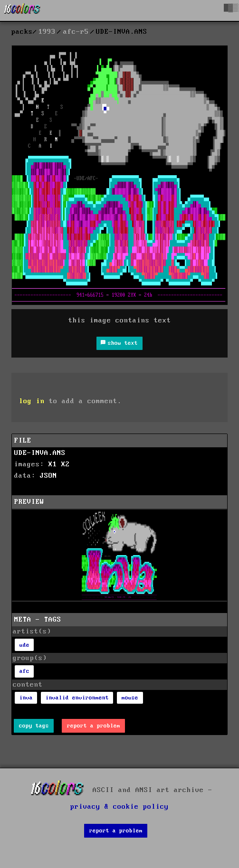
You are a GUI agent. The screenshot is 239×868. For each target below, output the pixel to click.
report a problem (94, 726)
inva (26, 698)
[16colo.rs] (22, 10)
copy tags (34, 726)
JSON (48, 476)
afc (24, 671)
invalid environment (77, 698)
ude (24, 645)
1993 (47, 32)
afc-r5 (76, 32)
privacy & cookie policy (119, 807)
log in (32, 401)
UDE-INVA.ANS (40, 453)
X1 (53, 464)
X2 (66, 464)
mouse (130, 698)
